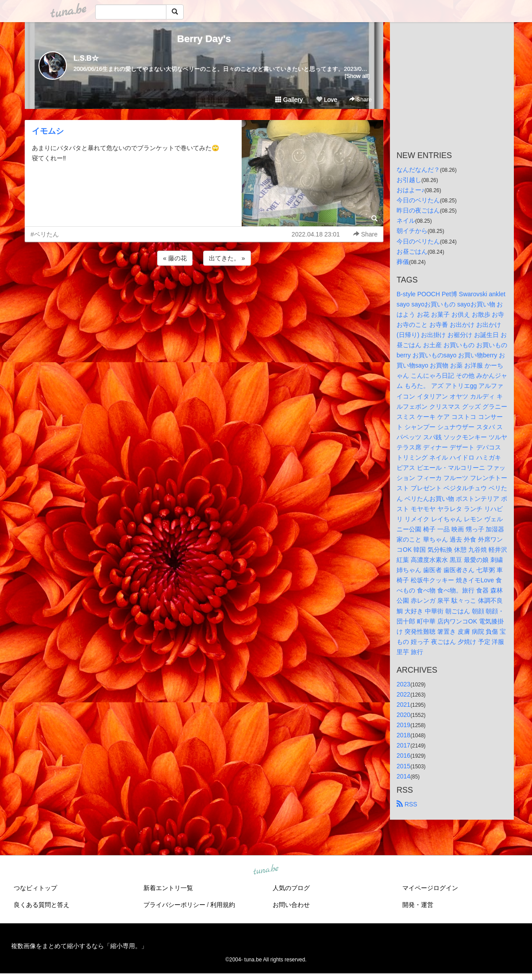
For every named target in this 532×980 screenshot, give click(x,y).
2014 (403, 776)
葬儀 (403, 262)
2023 (403, 684)
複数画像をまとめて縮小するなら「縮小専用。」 (79, 946)
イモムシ (48, 131)
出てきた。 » (227, 258)
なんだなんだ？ (418, 170)
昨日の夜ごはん (418, 210)
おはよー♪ (411, 190)
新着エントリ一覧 (168, 888)
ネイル (406, 221)
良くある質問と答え (42, 905)
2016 (403, 755)
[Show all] (357, 76)
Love (327, 100)
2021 (403, 705)
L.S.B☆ (86, 58)
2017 (403, 745)
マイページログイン (430, 888)
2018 (403, 735)
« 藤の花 (175, 258)
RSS (407, 804)
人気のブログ (291, 888)
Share (360, 99)
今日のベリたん (418, 200)
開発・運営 (418, 905)
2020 (403, 715)
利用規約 (223, 905)
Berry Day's (204, 39)
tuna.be (266, 870)
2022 (403, 694)
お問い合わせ (291, 905)
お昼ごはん (412, 252)
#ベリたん (45, 234)
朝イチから (412, 231)
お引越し (409, 180)
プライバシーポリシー (174, 905)
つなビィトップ (35, 888)
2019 (403, 725)
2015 (403, 766)
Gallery (289, 100)
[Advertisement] (204, 291)
